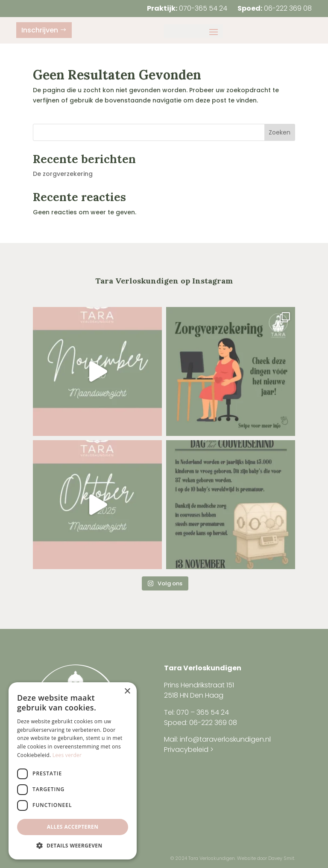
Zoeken (280, 132)
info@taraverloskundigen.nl (225, 739)
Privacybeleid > (189, 750)
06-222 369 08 (288, 8)
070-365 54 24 (203, 8)
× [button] (127, 691)
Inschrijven (40, 30)
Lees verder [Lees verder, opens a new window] (67, 755)
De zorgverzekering (63, 174)
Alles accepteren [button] (73, 827)
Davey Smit (281, 858)
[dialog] (73, 771)
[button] (73, 846)
